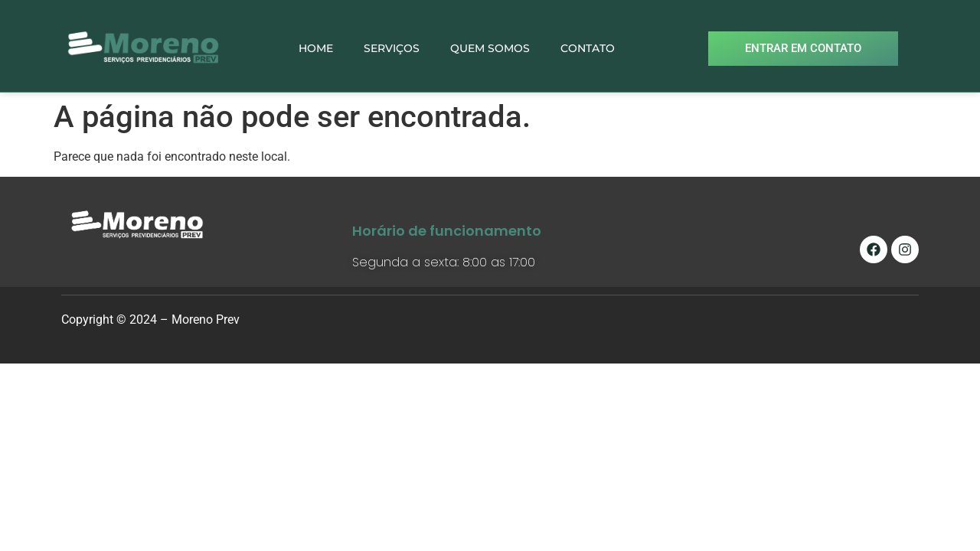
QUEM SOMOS (490, 48)
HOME (316, 48)
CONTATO (588, 48)
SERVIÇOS (392, 48)
